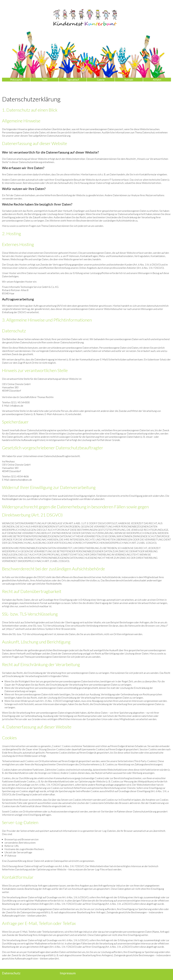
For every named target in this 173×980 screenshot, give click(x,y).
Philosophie (16, 80)
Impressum (68, 973)
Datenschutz (11, 973)
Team (44, 80)
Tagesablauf (73, 80)
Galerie (101, 80)
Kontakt (129, 80)
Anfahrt (157, 80)
